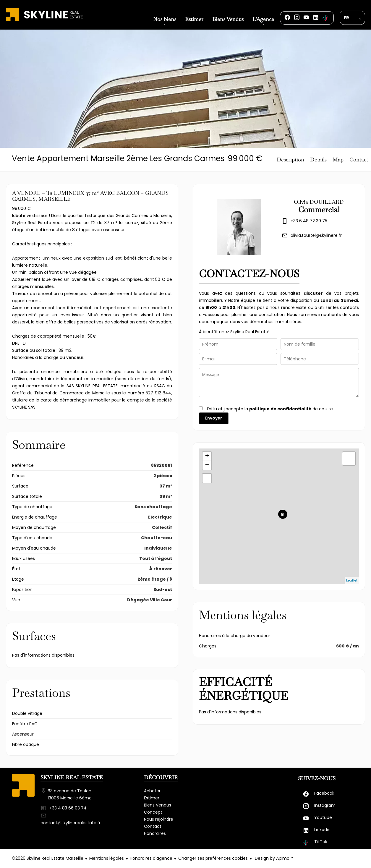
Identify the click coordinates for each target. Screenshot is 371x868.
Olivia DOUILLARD (319, 202)
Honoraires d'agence (151, 858)
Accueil (44, 21)
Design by (273, 858)
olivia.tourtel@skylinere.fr (316, 235)
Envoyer (214, 418)
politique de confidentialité (280, 409)
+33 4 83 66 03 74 (68, 808)
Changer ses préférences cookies (213, 858)
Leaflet (352, 580)
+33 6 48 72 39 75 (309, 221)
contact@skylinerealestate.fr (71, 823)
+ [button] (207, 456)
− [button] (207, 465)
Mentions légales (107, 858)
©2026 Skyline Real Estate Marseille (48, 858)
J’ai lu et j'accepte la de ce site (269, 409)
